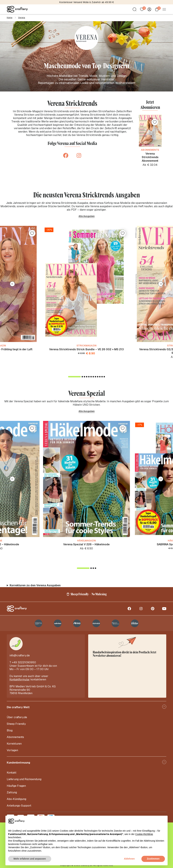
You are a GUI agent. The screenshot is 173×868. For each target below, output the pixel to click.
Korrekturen (14, 744)
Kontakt (12, 773)
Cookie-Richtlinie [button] (144, 834)
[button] (12, 284)
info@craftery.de (20, 655)
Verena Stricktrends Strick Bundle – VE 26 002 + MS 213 (86, 349)
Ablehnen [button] (129, 859)
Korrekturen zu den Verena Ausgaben (35, 585)
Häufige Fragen (16, 786)
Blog (10, 730)
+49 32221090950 (24, 662)
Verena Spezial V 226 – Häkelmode (86, 544)
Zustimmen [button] (153, 859)
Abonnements (15, 737)
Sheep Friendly (16, 724)
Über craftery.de (17, 717)
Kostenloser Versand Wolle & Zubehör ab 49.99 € (87, 2)
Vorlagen (12, 750)
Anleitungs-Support (19, 806)
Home (10, 18)
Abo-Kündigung (16, 799)
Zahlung (12, 792)
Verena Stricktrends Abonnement (150, 157)
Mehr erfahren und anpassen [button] (30, 859)
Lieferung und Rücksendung (24, 779)
